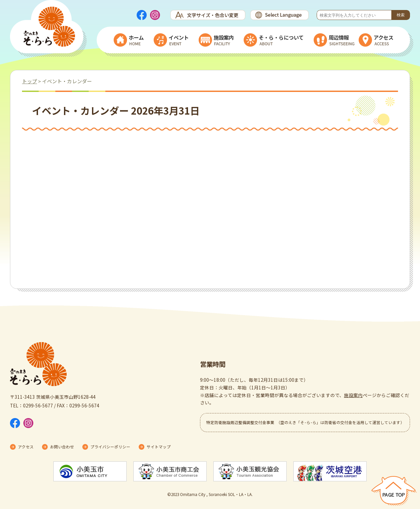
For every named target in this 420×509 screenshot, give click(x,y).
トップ (29, 81)
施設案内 (353, 395)
